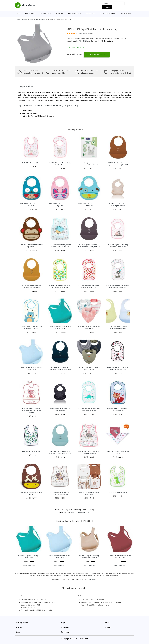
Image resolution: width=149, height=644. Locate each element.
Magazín (64, 623)
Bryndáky (42, 20)
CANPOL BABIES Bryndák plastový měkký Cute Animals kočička (31, 410)
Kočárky (60, 14)
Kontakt (108, 627)
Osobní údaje (66, 632)
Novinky (19, 627)
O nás (108, 623)
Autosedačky (126, 14)
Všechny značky (22, 623)
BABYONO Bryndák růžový (31, 163)
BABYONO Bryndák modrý (31, 451)
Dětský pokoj (46, 14)
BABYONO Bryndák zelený (118, 492)
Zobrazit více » (109, 41)
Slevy (18, 632)
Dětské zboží (30, 14)
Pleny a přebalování (108, 14)
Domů (19, 14)
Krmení (36, 20)
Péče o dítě (90, 14)
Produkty (24, 20)
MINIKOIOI (83, 41)
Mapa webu (65, 627)
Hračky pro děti (74, 14)
